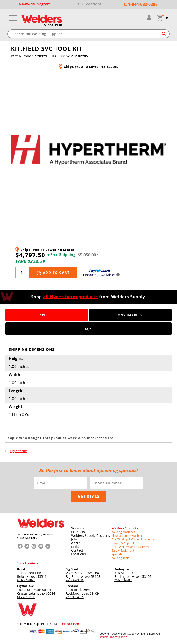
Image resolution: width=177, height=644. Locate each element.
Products (78, 532)
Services (78, 528)
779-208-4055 (75, 597)
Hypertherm (18, 451)
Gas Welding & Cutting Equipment (133, 539)
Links (75, 547)
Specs (45, 315)
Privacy (113, 637)
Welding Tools (120, 558)
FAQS (87, 329)
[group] (89, 150)
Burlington (122, 569)
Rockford (72, 586)
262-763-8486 (123, 580)
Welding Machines (123, 532)
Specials (117, 554)
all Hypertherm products (71, 297)
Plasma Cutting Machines (128, 536)
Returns (104, 637)
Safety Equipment (123, 550)
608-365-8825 (26, 580)
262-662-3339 (75, 580)
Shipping (122, 637)
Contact (77, 550)
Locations (78, 554)
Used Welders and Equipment (131, 547)
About (76, 543)
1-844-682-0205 (27, 538)
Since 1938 (53, 25)
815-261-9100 (26, 597)
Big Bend (72, 569)
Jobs (74, 539)
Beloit (21, 569)
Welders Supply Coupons (91, 535)
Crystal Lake (25, 586)
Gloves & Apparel (123, 543)
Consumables (129, 315)
